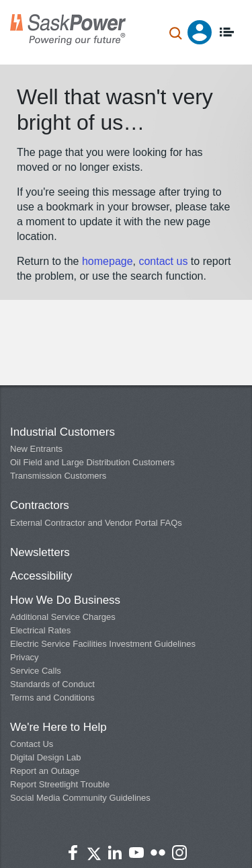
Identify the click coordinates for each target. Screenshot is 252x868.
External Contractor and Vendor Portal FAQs (96, 523)
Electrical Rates (40, 630)
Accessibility (41, 576)
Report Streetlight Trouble (60, 784)
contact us (164, 261)
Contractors (40, 505)
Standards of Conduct (52, 684)
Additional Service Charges (63, 617)
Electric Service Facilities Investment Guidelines (103, 644)
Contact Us (32, 744)
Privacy (25, 657)
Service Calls (36, 671)
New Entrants (36, 449)
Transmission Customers (58, 476)
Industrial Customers (62, 432)
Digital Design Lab (46, 757)
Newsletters (40, 552)
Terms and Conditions (52, 698)
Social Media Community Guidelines (80, 798)
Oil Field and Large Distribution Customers (92, 462)
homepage (108, 261)
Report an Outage (45, 771)
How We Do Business (65, 600)
